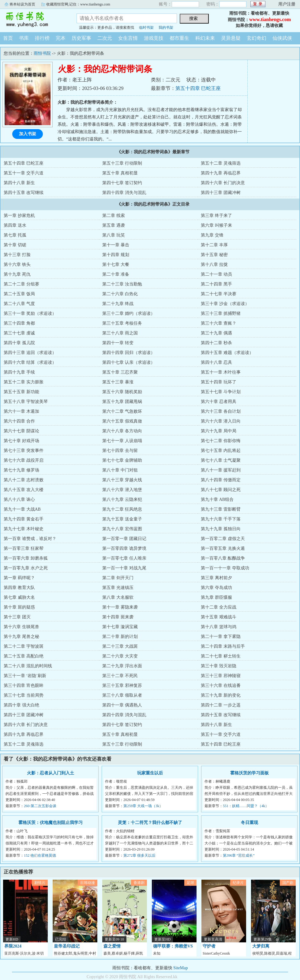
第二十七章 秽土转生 (221, 656)
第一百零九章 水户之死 (26, 568)
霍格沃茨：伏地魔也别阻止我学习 (51, 823)
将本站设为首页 (22, 4)
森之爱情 (112, 946)
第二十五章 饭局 (19, 294)
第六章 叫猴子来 (216, 225)
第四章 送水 (15, 225)
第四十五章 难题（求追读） (227, 353)
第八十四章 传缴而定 (221, 480)
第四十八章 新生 (19, 183)
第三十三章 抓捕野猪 (221, 313)
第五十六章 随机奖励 (122, 392)
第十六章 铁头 (17, 265)
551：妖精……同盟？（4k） (246, 806)
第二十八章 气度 (19, 304)
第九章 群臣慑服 (216, 597)
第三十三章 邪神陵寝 (221, 676)
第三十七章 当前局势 (24, 695)
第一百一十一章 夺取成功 (225, 568)
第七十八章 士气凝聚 (221, 460)
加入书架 (28, 134)
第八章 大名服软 (118, 597)
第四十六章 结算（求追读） (30, 362)
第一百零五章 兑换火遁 (223, 548)
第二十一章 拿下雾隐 (221, 637)
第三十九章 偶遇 (216, 333)
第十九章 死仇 (17, 274)
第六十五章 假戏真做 (122, 421)
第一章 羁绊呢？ (19, 578)
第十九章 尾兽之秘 (21, 637)
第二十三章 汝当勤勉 (122, 284)
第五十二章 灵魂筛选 (221, 163)
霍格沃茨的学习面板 (249, 773)
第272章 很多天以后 (139, 855)
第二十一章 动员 (216, 274)
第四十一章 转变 (118, 343)
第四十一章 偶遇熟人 (122, 705)
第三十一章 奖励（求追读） (30, 313)
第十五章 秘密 (214, 255)
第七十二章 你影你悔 (221, 441)
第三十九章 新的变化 (221, 695)
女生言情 (128, 38)
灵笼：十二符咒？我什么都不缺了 (150, 823)
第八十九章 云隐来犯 (122, 499)
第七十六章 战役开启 (24, 460)
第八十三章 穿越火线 (122, 480)
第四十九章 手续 (19, 372)
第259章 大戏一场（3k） (143, 806)
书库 (24, 38)
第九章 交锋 (212, 235)
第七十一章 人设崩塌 (122, 441)
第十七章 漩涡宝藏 (120, 627)
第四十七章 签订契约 (122, 183)
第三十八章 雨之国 (120, 333)
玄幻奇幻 (257, 38)
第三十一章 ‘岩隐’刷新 (25, 676)
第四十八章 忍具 (216, 362)
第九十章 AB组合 (217, 499)
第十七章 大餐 (116, 265)
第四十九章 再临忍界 (221, 173)
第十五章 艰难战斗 (219, 617)
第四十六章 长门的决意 (223, 183)
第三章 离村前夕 (216, 578)
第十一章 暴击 (116, 245)
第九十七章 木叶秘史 (24, 529)
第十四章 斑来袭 (118, 617)
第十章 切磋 (15, 245)
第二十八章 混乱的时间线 (28, 666)
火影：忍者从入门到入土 (51, 773)
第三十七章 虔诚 (19, 333)
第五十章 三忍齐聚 (120, 372)
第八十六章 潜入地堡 (122, 490)
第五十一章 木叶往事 (221, 372)
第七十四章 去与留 (120, 451)
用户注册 (287, 4)
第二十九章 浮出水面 (122, 666)
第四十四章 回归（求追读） (129, 353)
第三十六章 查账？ (219, 323)
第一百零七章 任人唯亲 (124, 558)
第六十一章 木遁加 (21, 411)
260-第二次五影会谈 (40, 806)
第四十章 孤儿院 (19, 343)
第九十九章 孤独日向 (221, 529)
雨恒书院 (34, 20)
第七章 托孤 (15, 235)
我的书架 (166, 28)
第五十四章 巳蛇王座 (198, 88)
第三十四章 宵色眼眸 (24, 686)
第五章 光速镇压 (118, 588)
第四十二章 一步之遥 (221, 705)
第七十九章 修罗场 (21, 470)
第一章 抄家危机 (19, 216)
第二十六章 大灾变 (120, 656)
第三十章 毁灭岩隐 (219, 666)
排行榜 (42, 38)
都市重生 (179, 38)
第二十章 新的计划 (120, 637)
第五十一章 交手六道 (24, 173)
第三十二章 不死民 (120, 676)
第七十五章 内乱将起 (221, 451)
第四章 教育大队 (19, 588)
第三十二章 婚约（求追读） (129, 313)
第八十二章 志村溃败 (24, 480)
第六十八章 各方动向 (122, 431)
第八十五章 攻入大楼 (24, 490)
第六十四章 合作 (19, 421)
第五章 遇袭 (114, 225)
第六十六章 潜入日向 (221, 421)
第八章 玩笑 (114, 235)
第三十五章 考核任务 (122, 323)
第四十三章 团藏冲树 (221, 193)
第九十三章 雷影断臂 (221, 509)
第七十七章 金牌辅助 (122, 460)
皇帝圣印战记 (67, 946)
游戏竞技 (154, 38)
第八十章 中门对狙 (120, 470)
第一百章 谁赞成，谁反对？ (30, 539)
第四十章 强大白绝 (21, 705)
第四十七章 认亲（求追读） (129, 362)
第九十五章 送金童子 (122, 519)
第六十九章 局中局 (219, 431)
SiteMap (180, 968)
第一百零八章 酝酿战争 (223, 558)
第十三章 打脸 (17, 255)
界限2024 (13, 946)
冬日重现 (249, 823)
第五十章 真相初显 (120, 173)
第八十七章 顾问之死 (221, 490)
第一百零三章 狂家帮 (24, 548)
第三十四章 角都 (19, 323)
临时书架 (146, 28)
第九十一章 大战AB (22, 509)
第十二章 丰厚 (214, 245)
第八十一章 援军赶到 (221, 470)
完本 (61, 38)
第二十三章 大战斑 (120, 646)
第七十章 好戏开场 (21, 441)
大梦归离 (261, 946)
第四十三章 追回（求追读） (30, 353)
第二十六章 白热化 (120, 294)
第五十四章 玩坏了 (219, 382)
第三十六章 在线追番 (221, 686)
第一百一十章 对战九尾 (124, 568)
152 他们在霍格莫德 (40, 855)
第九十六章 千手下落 (221, 519)
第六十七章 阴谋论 (21, 431)
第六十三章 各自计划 (221, 411)
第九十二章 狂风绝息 (122, 509)
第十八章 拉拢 (214, 265)
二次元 (105, 38)
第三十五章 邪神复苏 (122, 686)
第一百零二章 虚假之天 (223, 539)
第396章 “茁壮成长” (239, 855)
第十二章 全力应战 (219, 607)
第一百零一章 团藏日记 (124, 539)
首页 (8, 38)
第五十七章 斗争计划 (221, 392)
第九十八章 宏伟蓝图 (122, 529)
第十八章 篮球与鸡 (219, 627)
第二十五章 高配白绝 (24, 656)
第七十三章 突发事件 (24, 451)
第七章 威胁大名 (19, 597)
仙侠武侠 (282, 38)
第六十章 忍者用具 (219, 402)
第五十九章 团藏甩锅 (122, 402)
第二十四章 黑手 (216, 284)
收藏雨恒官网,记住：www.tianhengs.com (78, 4)
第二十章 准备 (116, 274)
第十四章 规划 (116, 255)
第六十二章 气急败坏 (122, 411)
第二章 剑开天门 (118, 578)
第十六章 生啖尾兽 (21, 627)
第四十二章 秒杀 (216, 343)
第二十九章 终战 (118, 304)
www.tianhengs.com (270, 19)
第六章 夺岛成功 (216, 588)
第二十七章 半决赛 (219, 294)
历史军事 (81, 38)
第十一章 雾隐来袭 (120, 607)
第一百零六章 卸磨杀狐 (26, 558)
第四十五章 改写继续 (24, 193)
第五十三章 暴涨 (118, 382)
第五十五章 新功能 (21, 392)
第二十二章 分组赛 (21, 284)
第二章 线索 (114, 216)
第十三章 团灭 (17, 617)
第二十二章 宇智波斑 (24, 646)
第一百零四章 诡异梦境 (124, 548)
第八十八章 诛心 (19, 499)
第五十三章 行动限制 (122, 163)
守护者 (209, 946)
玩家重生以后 (150, 773)
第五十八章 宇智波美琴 (26, 402)
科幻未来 (205, 38)
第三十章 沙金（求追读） (225, 304)
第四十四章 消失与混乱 (124, 193)
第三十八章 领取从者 (122, 695)
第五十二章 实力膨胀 (24, 382)
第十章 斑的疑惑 (19, 607)
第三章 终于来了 (216, 216)
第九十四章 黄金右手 (24, 519)
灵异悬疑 (231, 38)
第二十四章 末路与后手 (223, 646)
